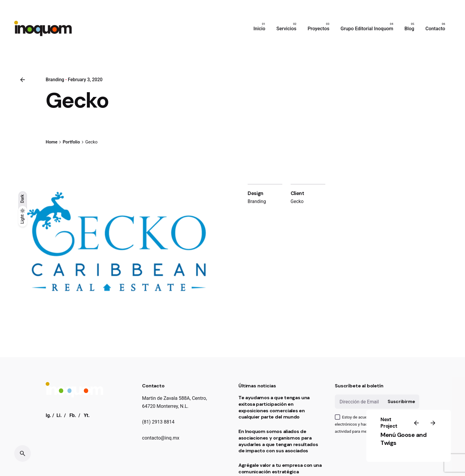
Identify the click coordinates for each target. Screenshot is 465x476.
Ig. (48, 415)
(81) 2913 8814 (158, 422)
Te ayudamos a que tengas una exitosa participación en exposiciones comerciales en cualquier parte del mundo (274, 407)
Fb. (73, 415)
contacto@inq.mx (161, 438)
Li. (59, 415)
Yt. (87, 415)
